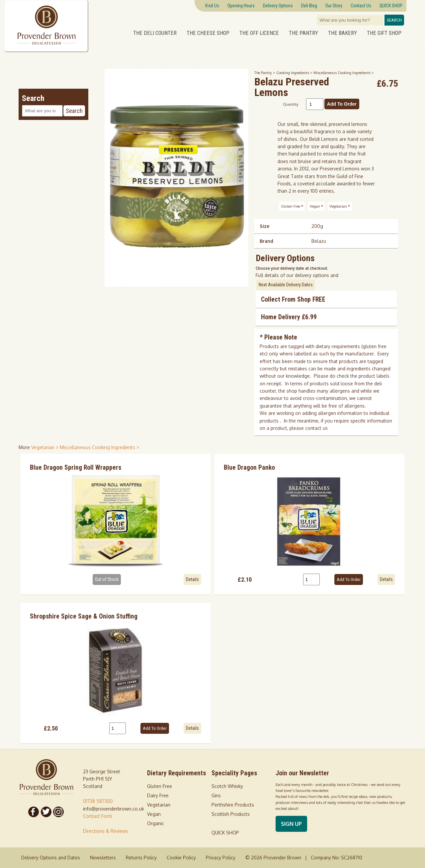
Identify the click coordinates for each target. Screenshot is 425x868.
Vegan (316, 206)
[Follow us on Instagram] (59, 812)
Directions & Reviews (106, 831)
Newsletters (103, 858)
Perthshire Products (233, 805)
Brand (266, 241)
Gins (216, 795)
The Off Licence (259, 33)
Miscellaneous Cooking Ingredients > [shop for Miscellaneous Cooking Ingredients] (99, 447)
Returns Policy (141, 858)
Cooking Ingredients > (295, 73)
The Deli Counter (155, 33)
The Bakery (342, 33)
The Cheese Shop (208, 33)
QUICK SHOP (225, 833)
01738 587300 (98, 801)
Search (394, 20)
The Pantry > (265, 73)
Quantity (291, 104)
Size (264, 226)
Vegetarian (340, 206)
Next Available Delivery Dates (286, 285)
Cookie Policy (181, 858)
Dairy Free (158, 795)
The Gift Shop (384, 33)
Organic (156, 823)
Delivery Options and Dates (51, 858)
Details (192, 579)
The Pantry (303, 33)
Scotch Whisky (227, 786)
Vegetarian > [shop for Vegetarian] (45, 447)
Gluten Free (292, 206)
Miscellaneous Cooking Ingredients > (344, 73)
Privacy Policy (221, 858)
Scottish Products (231, 814)
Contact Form (98, 816)
